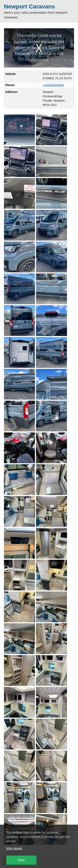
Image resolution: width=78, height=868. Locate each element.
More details (14, 848)
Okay (21, 860)
